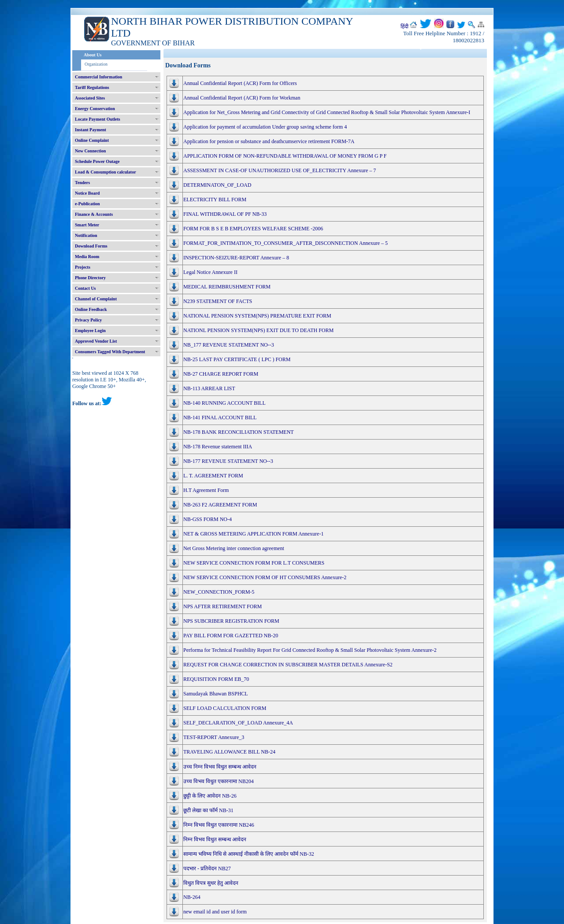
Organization (96, 64)
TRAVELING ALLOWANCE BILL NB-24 (229, 752)
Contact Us (85, 288)
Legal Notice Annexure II (210, 272)
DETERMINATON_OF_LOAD (217, 185)
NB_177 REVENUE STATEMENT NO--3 (229, 345)
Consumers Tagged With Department (110, 352)
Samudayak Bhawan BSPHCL (216, 694)
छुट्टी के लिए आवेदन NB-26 (210, 796)
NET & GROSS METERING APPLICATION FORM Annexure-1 (253, 534)
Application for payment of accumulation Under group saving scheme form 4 (265, 127)
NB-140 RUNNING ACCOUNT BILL (224, 403)
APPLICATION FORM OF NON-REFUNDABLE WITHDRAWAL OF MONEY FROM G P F (285, 156)
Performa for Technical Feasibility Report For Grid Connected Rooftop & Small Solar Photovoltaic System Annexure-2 (310, 650)
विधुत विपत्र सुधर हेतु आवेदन (211, 883)
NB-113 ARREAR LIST (209, 388)
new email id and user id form (215, 912)
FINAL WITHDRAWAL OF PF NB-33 (225, 214)
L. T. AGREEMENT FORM (213, 476)
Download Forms (91, 246)
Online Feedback (91, 309)
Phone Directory (90, 278)
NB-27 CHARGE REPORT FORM (221, 374)
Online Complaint (92, 140)
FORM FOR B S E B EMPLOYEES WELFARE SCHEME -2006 (253, 229)
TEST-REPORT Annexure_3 (214, 737)
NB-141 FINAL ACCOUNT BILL (220, 418)
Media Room (87, 257)
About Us (93, 55)
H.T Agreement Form (206, 490)
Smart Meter (87, 225)
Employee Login (90, 331)
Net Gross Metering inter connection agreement (234, 548)
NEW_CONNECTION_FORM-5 (219, 592)
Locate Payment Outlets (98, 119)
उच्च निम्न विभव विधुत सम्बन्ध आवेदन (220, 767)
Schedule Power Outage (97, 161)
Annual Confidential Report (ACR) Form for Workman (242, 98)
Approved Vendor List (96, 341)
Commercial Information (98, 77)
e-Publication (87, 204)
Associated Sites (90, 98)
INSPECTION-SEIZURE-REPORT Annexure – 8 (236, 258)
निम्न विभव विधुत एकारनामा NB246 (219, 825)
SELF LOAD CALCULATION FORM (225, 708)
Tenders (82, 183)
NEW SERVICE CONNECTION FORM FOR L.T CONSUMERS (254, 563)
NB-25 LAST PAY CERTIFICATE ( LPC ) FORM (237, 359)
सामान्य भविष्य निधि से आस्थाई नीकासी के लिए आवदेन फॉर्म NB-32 (249, 854)
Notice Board (87, 193)
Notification (86, 235)
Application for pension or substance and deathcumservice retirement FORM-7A (269, 141)
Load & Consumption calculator (106, 172)
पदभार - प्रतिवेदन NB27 (207, 869)
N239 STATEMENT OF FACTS (218, 301)
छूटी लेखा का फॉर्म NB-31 (208, 810)
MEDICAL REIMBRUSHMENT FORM (227, 287)
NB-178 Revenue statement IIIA (218, 447)
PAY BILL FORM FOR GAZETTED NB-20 (231, 636)
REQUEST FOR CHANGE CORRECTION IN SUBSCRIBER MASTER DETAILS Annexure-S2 (288, 665)
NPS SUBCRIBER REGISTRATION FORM (231, 621)
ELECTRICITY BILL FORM (215, 200)
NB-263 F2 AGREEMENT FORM (220, 505)
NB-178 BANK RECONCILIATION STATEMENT (239, 432)
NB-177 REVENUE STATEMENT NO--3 (228, 461)
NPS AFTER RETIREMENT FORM (223, 606)
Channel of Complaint (96, 299)
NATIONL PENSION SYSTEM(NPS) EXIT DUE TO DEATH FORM (258, 330)
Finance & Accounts (94, 214)
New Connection (90, 151)
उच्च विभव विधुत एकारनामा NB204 (219, 781)
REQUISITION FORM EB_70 (216, 679)
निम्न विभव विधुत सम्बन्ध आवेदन (215, 839)
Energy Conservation (95, 109)
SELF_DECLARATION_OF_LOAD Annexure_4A (238, 723)
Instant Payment (91, 130)
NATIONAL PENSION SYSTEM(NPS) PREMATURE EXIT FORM (257, 316)
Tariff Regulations (92, 87)
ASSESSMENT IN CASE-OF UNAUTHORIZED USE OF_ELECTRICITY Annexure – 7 (280, 170)
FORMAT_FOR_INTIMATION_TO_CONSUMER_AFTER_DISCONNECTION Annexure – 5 (286, 243)
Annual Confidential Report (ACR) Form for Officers (240, 83)
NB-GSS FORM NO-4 (208, 519)
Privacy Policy (88, 320)
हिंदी (404, 26)
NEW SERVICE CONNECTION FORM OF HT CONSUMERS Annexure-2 (265, 577)
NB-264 (192, 897)
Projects (83, 267)
